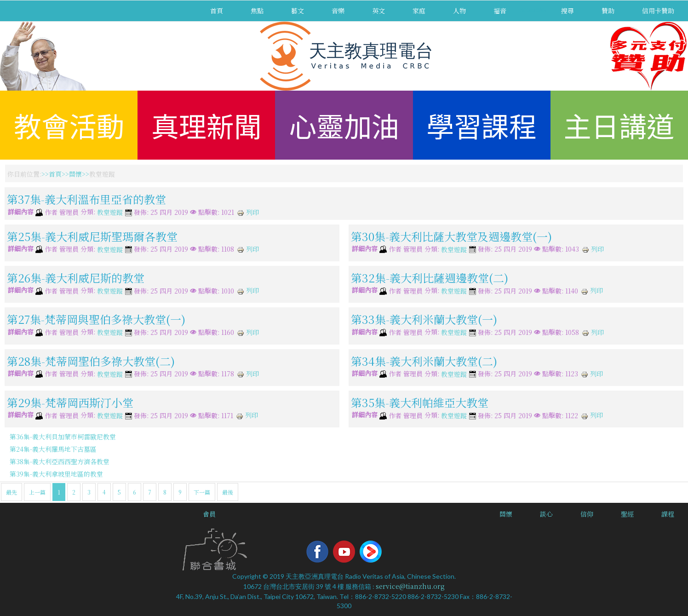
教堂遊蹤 (110, 213)
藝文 (298, 11)
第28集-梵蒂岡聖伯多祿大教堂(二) (91, 360)
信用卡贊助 (658, 11)
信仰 (587, 514)
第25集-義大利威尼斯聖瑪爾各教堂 (92, 236)
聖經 (627, 514)
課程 (668, 514)
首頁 (217, 11)
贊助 (608, 11)
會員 (209, 514)
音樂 (338, 11)
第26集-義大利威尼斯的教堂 (76, 278)
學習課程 (482, 125)
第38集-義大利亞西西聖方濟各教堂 (60, 461)
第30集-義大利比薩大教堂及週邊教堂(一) (451, 236)
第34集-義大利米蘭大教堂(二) (424, 360)
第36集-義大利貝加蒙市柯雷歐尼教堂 (63, 437)
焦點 (257, 11)
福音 (500, 11)
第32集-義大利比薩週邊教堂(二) (430, 278)
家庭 (419, 11)
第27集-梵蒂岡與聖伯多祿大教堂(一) (96, 319)
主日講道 (619, 125)
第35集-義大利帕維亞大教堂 (420, 402)
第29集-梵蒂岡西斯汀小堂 (70, 402)
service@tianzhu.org (410, 586)
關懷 (75, 174)
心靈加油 (344, 125)
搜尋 (568, 11)
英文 (378, 11)
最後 (228, 492)
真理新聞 (206, 125)
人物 (459, 11)
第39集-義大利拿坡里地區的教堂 (56, 474)
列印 (248, 212)
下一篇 (202, 492)
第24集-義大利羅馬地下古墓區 (53, 449)
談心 (546, 514)
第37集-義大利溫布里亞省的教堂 (86, 199)
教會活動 (69, 125)
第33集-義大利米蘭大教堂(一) (424, 319)
